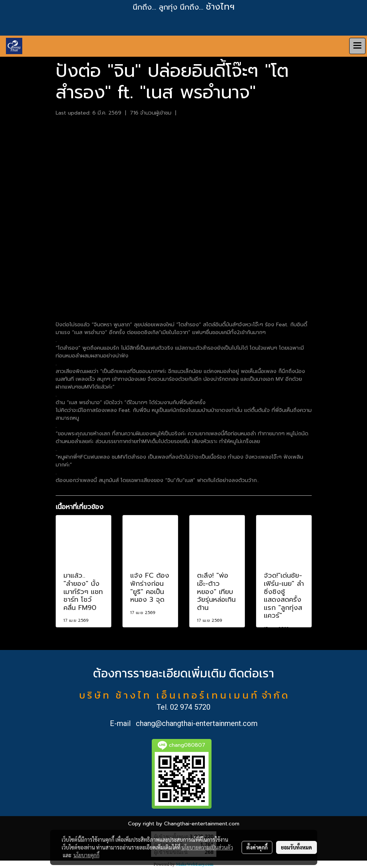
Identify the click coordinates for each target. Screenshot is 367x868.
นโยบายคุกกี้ (86, 855)
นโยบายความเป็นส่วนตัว (207, 847)
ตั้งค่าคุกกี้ (257, 847)
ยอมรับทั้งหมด (296, 847)
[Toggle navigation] (357, 46)
